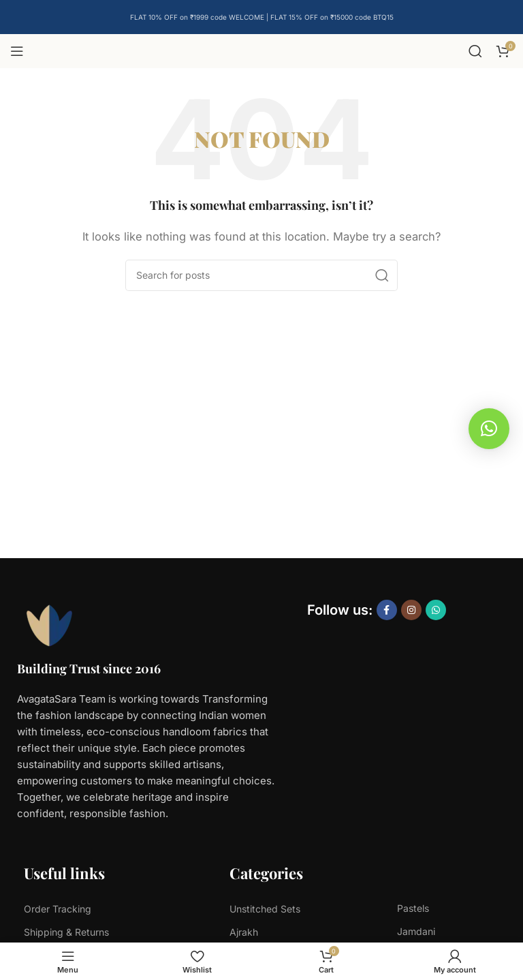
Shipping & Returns (66, 932)
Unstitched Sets (265, 909)
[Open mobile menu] (17, 51)
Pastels (413, 908)
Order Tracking (58, 909)
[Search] (475, 51)
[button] (489, 429)
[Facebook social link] (387, 610)
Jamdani (416, 931)
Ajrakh (244, 932)
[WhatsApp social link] (436, 610)
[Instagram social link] (411, 610)
